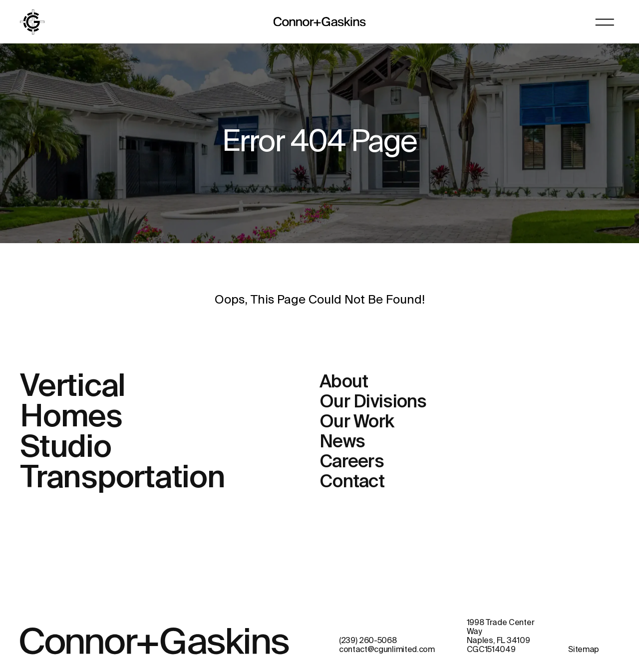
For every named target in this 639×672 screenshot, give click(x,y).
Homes (71, 418)
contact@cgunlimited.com (387, 650)
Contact (352, 482)
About (344, 382)
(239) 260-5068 (368, 641)
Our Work (357, 422)
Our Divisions (373, 402)
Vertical (73, 387)
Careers (352, 462)
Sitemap (584, 650)
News (342, 442)
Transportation (123, 479)
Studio (66, 448)
